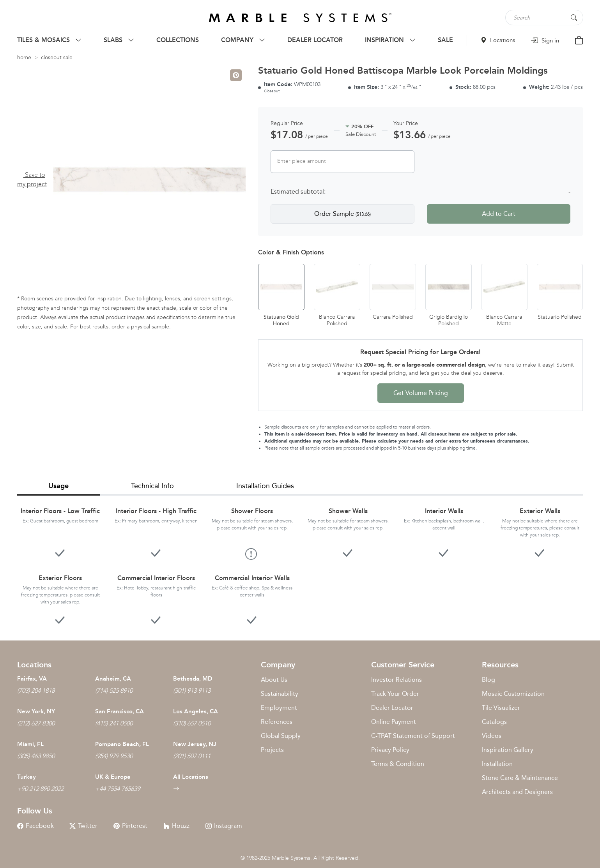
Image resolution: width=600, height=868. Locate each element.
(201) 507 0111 (192, 756)
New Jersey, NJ (195, 744)
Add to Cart (499, 214)
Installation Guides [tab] (265, 486)
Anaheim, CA (113, 679)
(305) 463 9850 (36, 756)
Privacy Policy (390, 750)
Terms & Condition (398, 764)
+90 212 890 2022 (40, 789)
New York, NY (36, 711)
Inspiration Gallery (508, 750)
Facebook (35, 826)
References (277, 722)
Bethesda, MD (193, 679)
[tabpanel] (300, 562)
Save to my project (32, 179)
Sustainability (280, 694)
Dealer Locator (392, 708)
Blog (488, 680)
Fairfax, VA (32, 679)
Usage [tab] (58, 486)
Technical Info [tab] (152, 486)
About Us (274, 680)
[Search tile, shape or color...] (544, 18)
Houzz (176, 826)
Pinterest (130, 826)
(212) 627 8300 (36, 723)
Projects (272, 750)
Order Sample (342, 214)
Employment (279, 708)
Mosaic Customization (513, 694)
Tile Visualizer (501, 708)
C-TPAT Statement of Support (413, 736)
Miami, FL (30, 744)
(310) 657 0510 (192, 723)
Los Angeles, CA (196, 711)
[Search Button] (574, 17)
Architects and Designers (517, 792)
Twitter (83, 826)
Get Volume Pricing (421, 393)
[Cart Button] (579, 41)
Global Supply (281, 736)
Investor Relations (396, 680)
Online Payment (394, 722)
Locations (498, 40)
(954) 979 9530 (114, 756)
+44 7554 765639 (118, 789)
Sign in (545, 41)
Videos (492, 736)
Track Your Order (395, 694)
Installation (497, 764)
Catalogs (494, 722)
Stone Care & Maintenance (520, 778)
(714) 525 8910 (114, 691)
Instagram (224, 826)
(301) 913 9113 (192, 691)
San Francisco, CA (119, 711)
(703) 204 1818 (36, 691)
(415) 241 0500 (114, 723)
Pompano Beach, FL (122, 744)
